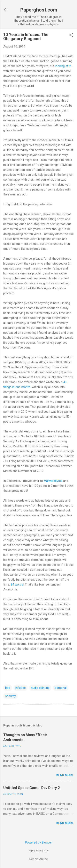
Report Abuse (39, 859)
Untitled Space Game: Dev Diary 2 (32, 788)
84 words (17, 584)
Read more (65, 775)
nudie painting (40, 688)
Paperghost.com (39, 10)
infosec (21, 688)
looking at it (63, 66)
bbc (8, 688)
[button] (71, 35)
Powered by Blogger (38, 842)
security (10, 696)
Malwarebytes (53, 481)
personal (61, 688)
